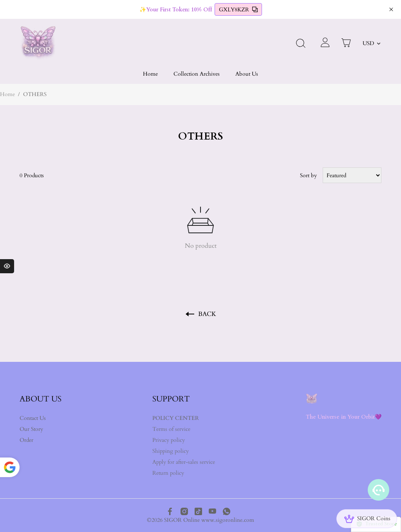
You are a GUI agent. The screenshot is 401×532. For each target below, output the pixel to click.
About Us (247, 74)
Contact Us (33, 418)
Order (26, 440)
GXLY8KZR (238, 10)
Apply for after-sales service (184, 462)
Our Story (31, 429)
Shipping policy (171, 451)
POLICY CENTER (176, 418)
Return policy (168, 473)
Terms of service (171, 429)
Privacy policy (169, 440)
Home (150, 74)
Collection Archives (197, 74)
